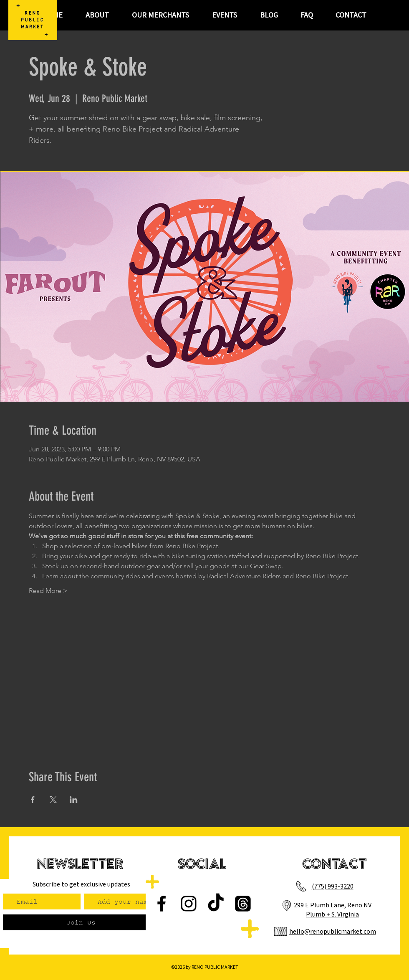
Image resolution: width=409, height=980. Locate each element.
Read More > (48, 591)
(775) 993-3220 (333, 886)
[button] (224, 15)
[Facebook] (162, 904)
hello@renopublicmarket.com (333, 931)
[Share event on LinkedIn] (74, 800)
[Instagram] (189, 904)
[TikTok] (216, 904)
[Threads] (243, 904)
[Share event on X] (53, 800)
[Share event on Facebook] (33, 800)
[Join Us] (81, 922)
